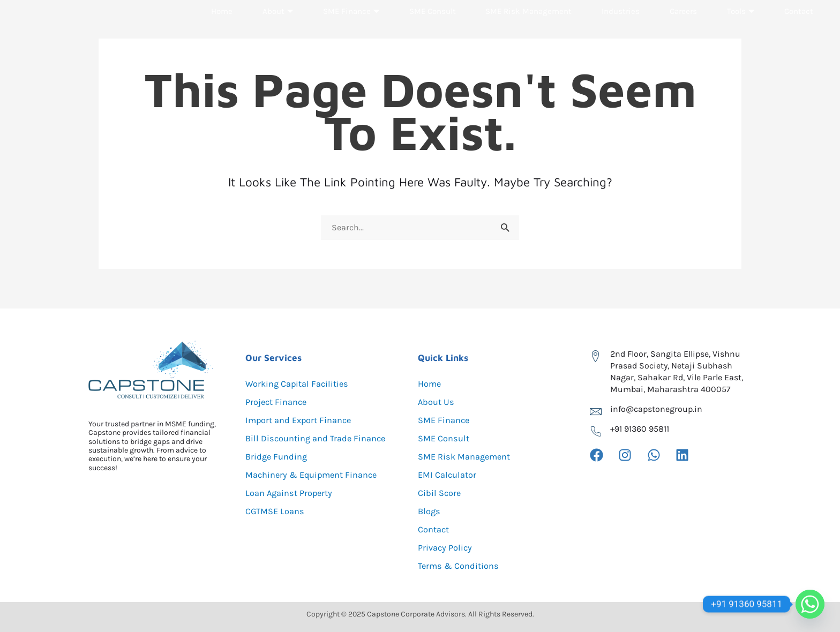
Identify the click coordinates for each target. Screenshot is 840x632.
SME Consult (432, 35)
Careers (684, 35)
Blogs (430, 511)
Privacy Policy (447, 548)
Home (223, 35)
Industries (623, 35)
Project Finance (279, 402)
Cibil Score (441, 493)
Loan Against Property (293, 493)
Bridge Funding (279, 457)
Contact (798, 35)
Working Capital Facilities (301, 384)
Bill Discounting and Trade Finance (321, 439)
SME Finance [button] (350, 35)
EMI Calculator (450, 475)
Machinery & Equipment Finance (317, 475)
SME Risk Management (530, 35)
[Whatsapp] (810, 604)
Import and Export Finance (304, 420)
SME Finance (446, 420)
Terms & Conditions (462, 566)
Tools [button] (741, 35)
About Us (438, 402)
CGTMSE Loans (277, 511)
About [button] (277, 35)
